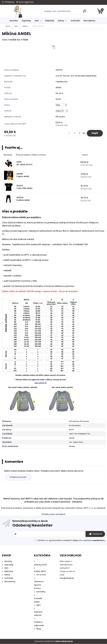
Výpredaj (26, 21)
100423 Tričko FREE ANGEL (24, 187)
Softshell (75, 21)
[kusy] (74, 133)
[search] (85, 12)
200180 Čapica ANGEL (23, 175)
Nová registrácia (26, 2)
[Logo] (18, 11)
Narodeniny (89, 21)
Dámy (61, 21)
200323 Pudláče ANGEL (23, 199)
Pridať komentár (18, 477)
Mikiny (25, 26)
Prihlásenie (10, 2)
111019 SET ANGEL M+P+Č (24, 164)
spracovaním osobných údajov (64, 541)
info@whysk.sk (67, 578)
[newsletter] (95, 534)
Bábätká (50, 21)
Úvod (8, 26)
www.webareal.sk (64, 642)
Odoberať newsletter (59, 524)
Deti (37, 21)
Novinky (14, 21)
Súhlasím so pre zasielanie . (71, 541)
